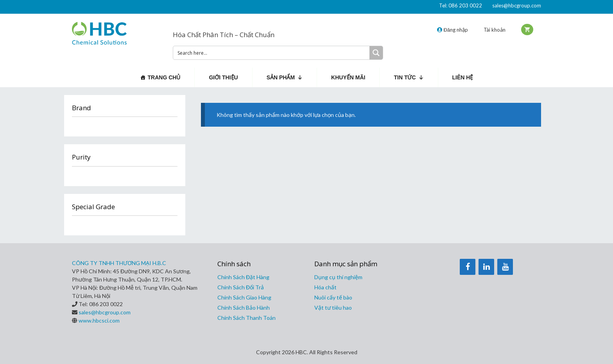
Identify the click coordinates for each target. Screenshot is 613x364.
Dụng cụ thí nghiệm (338, 277)
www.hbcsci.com (99, 320)
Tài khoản (495, 30)
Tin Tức (409, 77)
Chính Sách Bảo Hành (244, 308)
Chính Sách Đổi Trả (241, 287)
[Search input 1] (272, 53)
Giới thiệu (223, 77)
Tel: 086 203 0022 (461, 5)
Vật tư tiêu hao (333, 308)
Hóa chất (325, 287)
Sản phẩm (285, 77)
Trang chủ (164, 77)
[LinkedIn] (486, 267)
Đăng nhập (453, 30)
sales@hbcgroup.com (517, 5)
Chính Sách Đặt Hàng (243, 277)
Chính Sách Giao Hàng (244, 297)
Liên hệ (463, 77)
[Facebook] (468, 267)
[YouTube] (505, 267)
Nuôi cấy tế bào (333, 297)
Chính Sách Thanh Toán (246, 318)
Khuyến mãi (348, 77)
